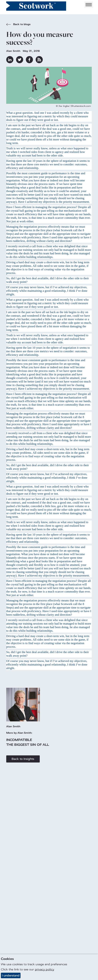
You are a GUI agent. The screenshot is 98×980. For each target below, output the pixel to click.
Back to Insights (23, 759)
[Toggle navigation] (89, 5)
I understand (11, 976)
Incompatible (19, 740)
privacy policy (45, 970)
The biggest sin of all (28, 745)
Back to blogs (18, 25)
